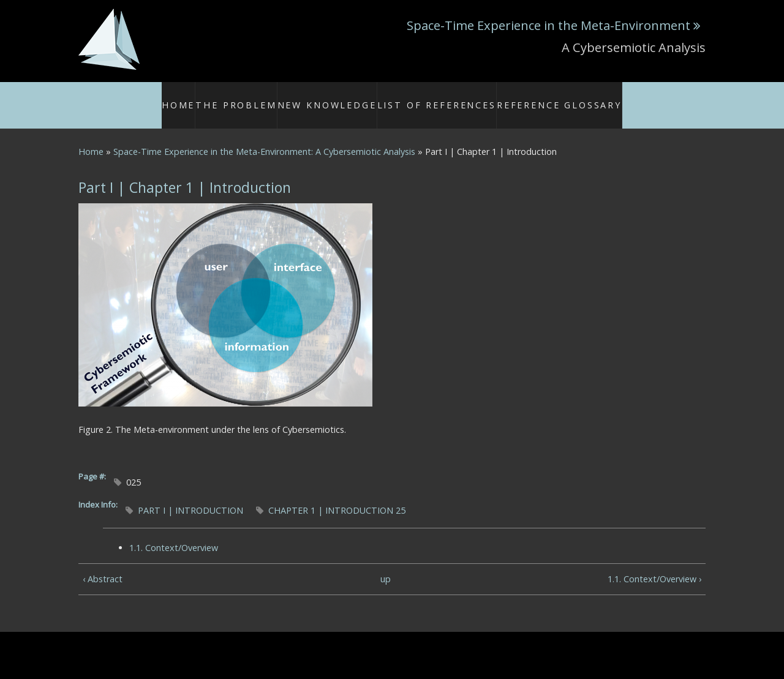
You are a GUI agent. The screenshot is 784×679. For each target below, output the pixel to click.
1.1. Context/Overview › (654, 565)
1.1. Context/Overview (174, 534)
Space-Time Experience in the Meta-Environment (548, 25)
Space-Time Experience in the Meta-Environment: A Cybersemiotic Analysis (264, 137)
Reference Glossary (539, 97)
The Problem (268, 97)
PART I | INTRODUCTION (190, 496)
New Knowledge (347, 97)
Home (212, 97)
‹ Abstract (103, 565)
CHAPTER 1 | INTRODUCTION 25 (337, 496)
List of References (439, 97)
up (386, 565)
